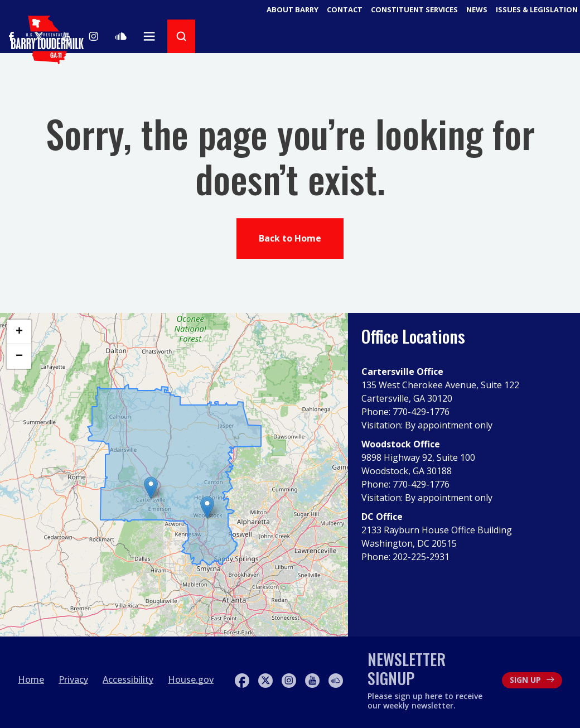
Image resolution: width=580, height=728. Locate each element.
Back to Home (290, 240)
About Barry (293, 9)
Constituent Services (414, 9)
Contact (345, 9)
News (477, 9)
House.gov (191, 679)
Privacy (73, 679)
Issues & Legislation (537, 9)
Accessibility (128, 679)
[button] (207, 507)
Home (31, 679)
